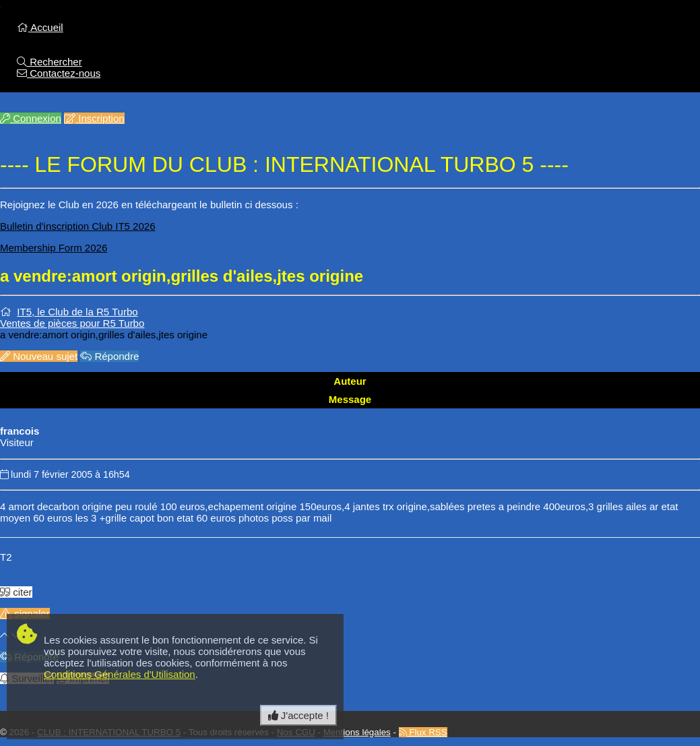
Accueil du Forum (90, 39)
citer (16, 592)
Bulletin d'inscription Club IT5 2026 (78, 226)
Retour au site (82, 50)
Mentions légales (357, 732)
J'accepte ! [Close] (298, 715)
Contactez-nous (59, 73)
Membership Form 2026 (54, 248)
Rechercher (50, 62)
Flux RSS (423, 732)
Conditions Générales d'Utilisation (120, 674)
